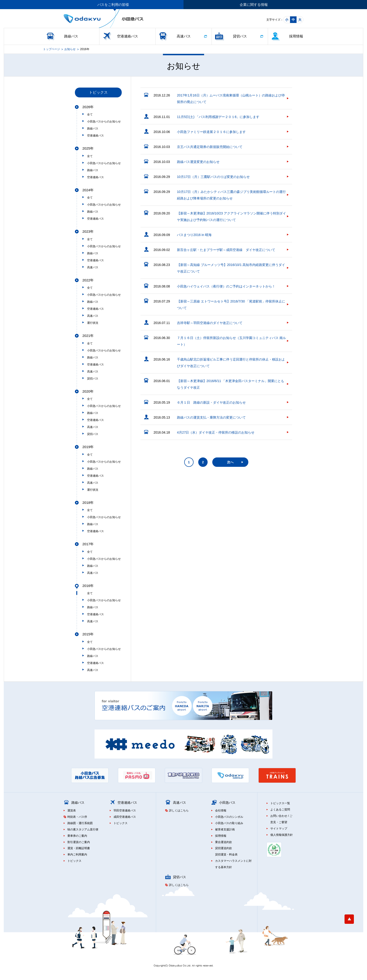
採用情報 (296, 36)
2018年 (88, 503)
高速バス (184, 36)
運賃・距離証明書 (79, 848)
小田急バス (227, 803)
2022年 (88, 280)
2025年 (88, 148)
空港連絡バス (128, 36)
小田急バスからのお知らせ (104, 122)
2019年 (88, 447)
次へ (230, 462)
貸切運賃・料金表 (226, 855)
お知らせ (70, 49)
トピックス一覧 (280, 803)
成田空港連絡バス (125, 817)
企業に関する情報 (254, 5)
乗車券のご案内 (77, 836)
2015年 (88, 634)
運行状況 (93, 323)
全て (90, 114)
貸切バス (240, 36)
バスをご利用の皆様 (113, 5)
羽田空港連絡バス (125, 811)
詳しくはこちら (179, 811)
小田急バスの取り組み (229, 823)
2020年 (88, 391)
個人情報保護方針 (282, 835)
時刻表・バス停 (77, 817)
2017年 (88, 544)
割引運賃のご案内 (79, 842)
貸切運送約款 (224, 848)
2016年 (88, 586)
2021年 (88, 336)
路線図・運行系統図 (80, 823)
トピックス (74, 861)
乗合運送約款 (224, 842)
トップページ (51, 49)
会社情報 (221, 811)
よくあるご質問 (280, 810)
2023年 (88, 231)
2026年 (88, 107)
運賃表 (72, 811)
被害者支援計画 (225, 829)
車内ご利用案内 (77, 855)
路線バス (71, 36)
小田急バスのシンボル (229, 817)
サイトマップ (279, 829)
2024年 (88, 190)
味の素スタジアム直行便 (83, 829)
